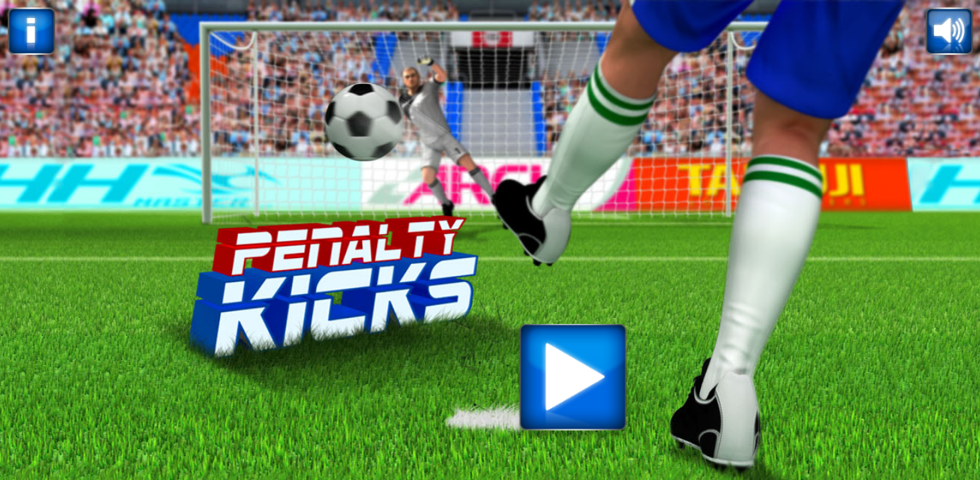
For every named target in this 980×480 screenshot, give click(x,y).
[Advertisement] (490, 324)
